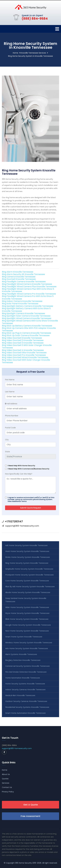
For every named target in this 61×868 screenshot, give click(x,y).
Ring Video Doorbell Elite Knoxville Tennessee (24, 353)
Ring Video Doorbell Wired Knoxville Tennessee (25, 357)
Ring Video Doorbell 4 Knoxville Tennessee (23, 350)
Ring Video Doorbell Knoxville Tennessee (22, 338)
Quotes (5, 779)
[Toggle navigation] (57, 29)
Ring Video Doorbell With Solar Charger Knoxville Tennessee (26, 361)
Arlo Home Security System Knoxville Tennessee (27, 648)
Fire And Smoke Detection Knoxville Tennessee (26, 672)
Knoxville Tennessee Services (33, 53)
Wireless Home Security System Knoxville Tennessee (29, 642)
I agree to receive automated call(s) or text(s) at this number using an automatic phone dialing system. (31, 499)
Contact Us (7, 787)
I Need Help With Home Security (21, 466)
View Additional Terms (17, 501)
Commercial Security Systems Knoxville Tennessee (28, 666)
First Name (10, 380)
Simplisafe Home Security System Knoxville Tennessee (29, 569)
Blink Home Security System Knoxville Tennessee (27, 619)
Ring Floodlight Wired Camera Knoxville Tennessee (27, 284)
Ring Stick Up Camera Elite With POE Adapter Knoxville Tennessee (29, 329)
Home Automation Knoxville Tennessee (23, 678)
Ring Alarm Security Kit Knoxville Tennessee (23, 274)
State (7, 452)
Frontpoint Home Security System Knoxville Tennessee (29, 575)
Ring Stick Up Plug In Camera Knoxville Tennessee (26, 333)
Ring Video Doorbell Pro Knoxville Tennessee (24, 355)
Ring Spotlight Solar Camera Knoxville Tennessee (26, 316)
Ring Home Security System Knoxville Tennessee (27, 563)
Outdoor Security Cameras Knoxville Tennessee (26, 701)
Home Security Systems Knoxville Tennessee (25, 684)
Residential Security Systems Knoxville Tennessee (27, 707)
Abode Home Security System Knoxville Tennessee (28, 592)
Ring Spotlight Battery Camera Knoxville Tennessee (27, 306)
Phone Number (12, 416)
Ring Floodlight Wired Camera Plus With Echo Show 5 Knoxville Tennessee (28, 290)
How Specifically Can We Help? (19, 474)
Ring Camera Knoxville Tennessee (19, 277)
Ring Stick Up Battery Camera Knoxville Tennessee (27, 326)
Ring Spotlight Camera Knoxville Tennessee (23, 313)
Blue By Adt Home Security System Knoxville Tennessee (30, 586)
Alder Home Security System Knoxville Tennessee (27, 607)
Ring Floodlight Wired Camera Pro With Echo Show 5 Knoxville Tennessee (28, 297)
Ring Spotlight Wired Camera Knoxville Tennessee (27, 318)
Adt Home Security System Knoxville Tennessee (26, 545)
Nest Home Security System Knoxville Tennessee (27, 631)
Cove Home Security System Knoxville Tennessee (27, 581)
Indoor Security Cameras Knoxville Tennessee (25, 689)
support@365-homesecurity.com (22, 526)
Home (15, 53)
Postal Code (10, 428)
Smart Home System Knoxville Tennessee (24, 637)
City (7, 440)
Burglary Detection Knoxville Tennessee (23, 660)
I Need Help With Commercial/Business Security (28, 469)
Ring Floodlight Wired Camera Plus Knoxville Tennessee (29, 287)
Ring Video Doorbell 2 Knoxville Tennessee (23, 340)
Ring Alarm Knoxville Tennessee (18, 272)
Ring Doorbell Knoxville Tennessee (19, 279)
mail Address (11, 404)
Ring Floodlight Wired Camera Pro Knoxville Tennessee (29, 294)
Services (6, 783)
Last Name (10, 392)
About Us (6, 774)
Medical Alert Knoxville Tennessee (20, 695)
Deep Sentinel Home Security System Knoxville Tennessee (26, 600)
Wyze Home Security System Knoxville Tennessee (27, 613)
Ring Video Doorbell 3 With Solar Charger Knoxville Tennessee (27, 346)
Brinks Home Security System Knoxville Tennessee (28, 557)
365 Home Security (23, 863)
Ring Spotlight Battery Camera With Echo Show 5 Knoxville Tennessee (26, 310)
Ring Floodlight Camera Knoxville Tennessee (24, 282)
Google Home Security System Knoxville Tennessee (28, 625)
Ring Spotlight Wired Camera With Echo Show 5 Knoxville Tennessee (30, 322)
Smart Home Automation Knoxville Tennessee (25, 713)
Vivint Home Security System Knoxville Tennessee (27, 551)
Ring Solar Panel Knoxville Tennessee (20, 304)
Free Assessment (30, 816)
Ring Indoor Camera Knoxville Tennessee (22, 301)
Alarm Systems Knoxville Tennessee (21, 654)
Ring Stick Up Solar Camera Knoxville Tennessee (26, 335)
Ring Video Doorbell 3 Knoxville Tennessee (23, 343)
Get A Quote (31, 805)
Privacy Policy (8, 792)
